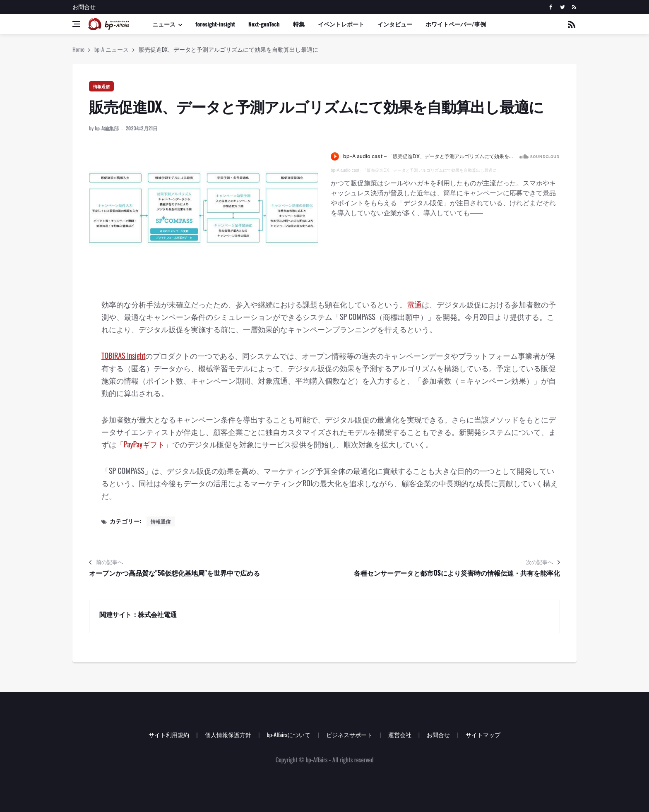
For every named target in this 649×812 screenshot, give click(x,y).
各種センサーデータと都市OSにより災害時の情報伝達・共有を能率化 (457, 573)
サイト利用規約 (169, 734)
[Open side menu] (76, 24)
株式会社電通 (157, 614)
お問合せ (84, 6)
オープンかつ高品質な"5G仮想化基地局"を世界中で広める (174, 573)
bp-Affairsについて (288, 734)
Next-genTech (264, 24)
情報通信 (101, 86)
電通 (414, 304)
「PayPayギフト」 (144, 444)
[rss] (574, 7)
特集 (299, 24)
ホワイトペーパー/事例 (456, 24)
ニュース (164, 24)
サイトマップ (483, 734)
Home (78, 49)
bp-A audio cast (345, 170)
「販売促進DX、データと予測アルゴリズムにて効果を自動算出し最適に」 (432, 170)
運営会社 (400, 734)
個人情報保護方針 (228, 734)
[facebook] (551, 7)
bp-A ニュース (112, 49)
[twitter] (562, 7)
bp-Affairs (316, 759)
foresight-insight (215, 24)
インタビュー (395, 24)
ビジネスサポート (349, 734)
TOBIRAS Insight (123, 356)
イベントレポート (341, 24)
